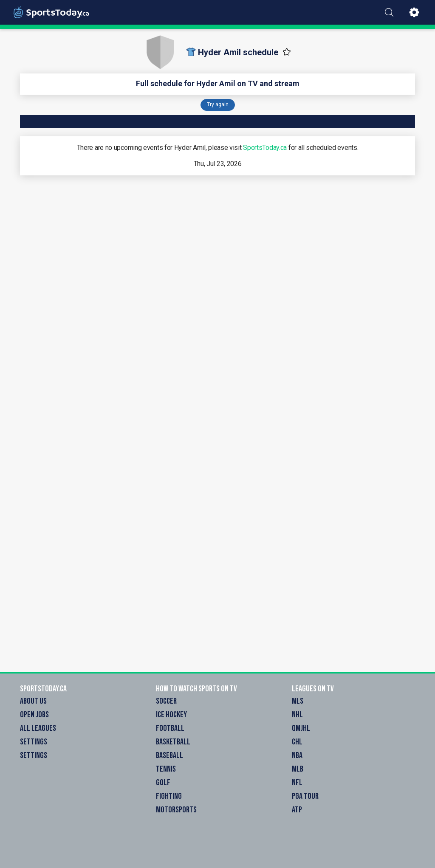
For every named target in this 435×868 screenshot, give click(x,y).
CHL (297, 742)
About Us (33, 701)
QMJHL (301, 728)
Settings (34, 742)
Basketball (173, 742)
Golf (163, 783)
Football (170, 728)
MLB (298, 769)
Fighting (169, 796)
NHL (297, 715)
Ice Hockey (171, 715)
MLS (298, 701)
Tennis (166, 769)
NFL (297, 783)
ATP (297, 810)
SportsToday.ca (265, 148)
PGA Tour (305, 796)
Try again (218, 104)
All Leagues (38, 728)
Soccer (166, 701)
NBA (297, 755)
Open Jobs (34, 715)
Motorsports (176, 810)
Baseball (169, 755)
